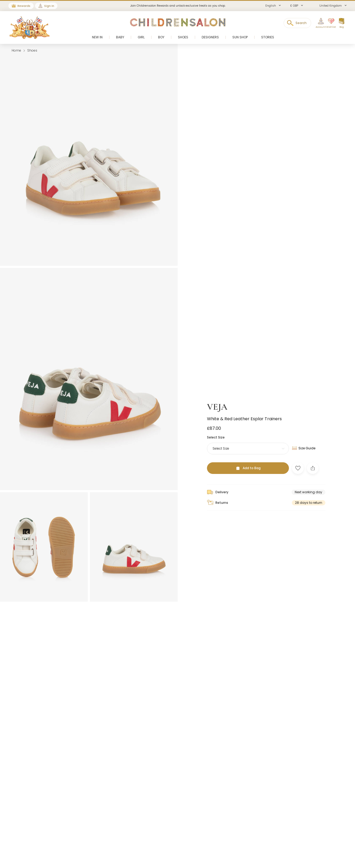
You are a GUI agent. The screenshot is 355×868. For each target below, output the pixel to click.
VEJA (217, 403)
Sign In (49, 6)
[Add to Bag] (248, 464)
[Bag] (342, 23)
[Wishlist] (329, 23)
